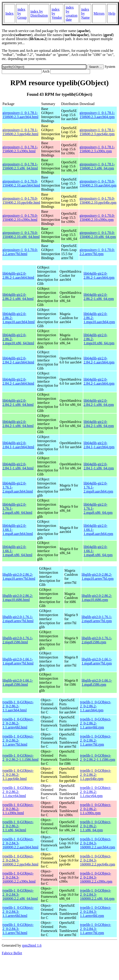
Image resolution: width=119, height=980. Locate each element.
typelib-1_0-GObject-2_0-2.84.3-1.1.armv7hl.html (18, 929)
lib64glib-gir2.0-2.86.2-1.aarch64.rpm (99, 275)
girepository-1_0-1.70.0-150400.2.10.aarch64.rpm (98, 183)
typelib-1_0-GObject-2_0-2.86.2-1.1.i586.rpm (98, 757)
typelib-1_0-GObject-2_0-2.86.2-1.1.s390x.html (18, 809)
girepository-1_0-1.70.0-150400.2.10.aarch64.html (21, 183)
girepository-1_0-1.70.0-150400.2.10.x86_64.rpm (98, 235)
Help (112, 13)
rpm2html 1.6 (32, 945)
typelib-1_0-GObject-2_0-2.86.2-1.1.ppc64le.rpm (96, 775)
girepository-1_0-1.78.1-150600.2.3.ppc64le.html (20, 132)
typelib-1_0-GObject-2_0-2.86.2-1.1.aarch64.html (18, 706)
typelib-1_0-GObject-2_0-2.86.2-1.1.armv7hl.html (18, 740)
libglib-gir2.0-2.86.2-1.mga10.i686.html (18, 598)
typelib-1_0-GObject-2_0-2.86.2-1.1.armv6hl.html (18, 723)
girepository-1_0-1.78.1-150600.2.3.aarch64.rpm (97, 115)
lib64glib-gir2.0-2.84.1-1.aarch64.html (18, 445)
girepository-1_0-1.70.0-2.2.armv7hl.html (20, 252)
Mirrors (99, 13)
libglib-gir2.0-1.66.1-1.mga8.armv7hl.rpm (97, 661)
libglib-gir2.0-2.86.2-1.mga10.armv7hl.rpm (98, 577)
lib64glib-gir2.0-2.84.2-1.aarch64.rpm (99, 360)
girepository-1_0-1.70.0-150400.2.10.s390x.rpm (97, 218)
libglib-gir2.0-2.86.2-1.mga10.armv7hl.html (19, 577)
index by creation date (72, 13)
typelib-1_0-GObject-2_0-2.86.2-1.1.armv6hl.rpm (96, 723)
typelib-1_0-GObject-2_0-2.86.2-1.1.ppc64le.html (18, 775)
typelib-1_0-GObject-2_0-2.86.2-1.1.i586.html (20, 757)
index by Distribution (39, 13)
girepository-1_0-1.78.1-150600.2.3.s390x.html (20, 149)
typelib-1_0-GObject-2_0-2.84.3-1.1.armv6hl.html (18, 912)
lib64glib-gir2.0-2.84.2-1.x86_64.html (18, 403)
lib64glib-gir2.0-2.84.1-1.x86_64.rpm (99, 466)
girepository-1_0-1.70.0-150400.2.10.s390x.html (20, 218)
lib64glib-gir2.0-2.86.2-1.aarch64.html (18, 275)
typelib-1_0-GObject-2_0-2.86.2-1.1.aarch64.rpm (96, 706)
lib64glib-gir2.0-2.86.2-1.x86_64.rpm (99, 297)
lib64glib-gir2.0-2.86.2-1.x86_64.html (18, 297)
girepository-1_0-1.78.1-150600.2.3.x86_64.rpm (97, 166)
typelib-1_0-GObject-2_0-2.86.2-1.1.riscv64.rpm (96, 792)
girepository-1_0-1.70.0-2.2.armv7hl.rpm (97, 252)
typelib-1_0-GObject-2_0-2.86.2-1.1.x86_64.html (18, 826)
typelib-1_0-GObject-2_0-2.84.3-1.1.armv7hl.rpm (96, 929)
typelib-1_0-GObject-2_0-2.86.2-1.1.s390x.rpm (96, 809)
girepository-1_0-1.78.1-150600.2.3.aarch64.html (20, 115)
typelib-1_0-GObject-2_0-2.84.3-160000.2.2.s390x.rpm (96, 877)
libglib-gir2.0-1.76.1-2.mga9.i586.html (18, 640)
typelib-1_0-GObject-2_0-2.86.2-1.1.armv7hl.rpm (96, 740)
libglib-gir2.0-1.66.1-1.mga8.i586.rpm (97, 682)
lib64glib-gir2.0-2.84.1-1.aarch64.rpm (99, 445)
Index (9, 13)
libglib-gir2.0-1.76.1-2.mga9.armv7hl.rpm (97, 619)
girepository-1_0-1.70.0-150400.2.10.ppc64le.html (21, 200)
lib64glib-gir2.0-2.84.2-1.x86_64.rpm (99, 403)
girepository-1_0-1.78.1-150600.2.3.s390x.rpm (97, 149)
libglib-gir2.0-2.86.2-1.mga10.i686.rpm (97, 598)
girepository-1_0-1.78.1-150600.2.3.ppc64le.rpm (97, 132)
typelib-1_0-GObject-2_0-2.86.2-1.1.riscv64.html (18, 792)
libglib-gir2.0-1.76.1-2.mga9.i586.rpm (97, 640)
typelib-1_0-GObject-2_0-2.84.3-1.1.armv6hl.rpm (96, 912)
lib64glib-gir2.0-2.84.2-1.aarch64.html (18, 360)
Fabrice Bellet (12, 953)
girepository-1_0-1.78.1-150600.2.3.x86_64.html (20, 166)
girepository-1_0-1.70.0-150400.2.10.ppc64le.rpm (98, 200)
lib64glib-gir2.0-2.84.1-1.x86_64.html (18, 466)
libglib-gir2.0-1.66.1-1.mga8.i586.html (18, 682)
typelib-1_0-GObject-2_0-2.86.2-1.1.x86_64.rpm (96, 826)
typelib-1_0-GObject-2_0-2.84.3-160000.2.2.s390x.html (19, 877)
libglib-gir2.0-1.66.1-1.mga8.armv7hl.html (18, 661)
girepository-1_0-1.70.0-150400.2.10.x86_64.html (21, 235)
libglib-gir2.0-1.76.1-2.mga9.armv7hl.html (18, 619)
